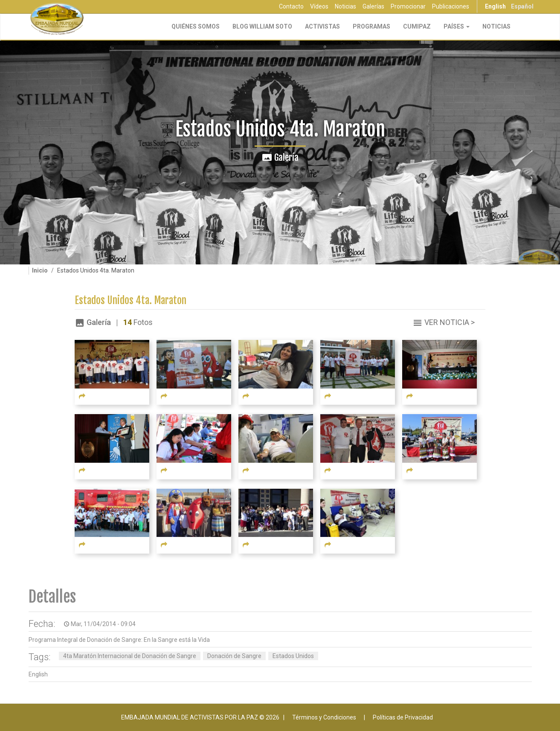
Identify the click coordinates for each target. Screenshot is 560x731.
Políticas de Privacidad (403, 717)
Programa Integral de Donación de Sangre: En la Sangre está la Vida (119, 640)
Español (522, 6)
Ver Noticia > (450, 322)
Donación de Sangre (234, 656)
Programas (371, 26)
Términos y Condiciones (324, 717)
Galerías (373, 6)
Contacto (291, 6)
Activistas (322, 26)
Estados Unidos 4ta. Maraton (131, 300)
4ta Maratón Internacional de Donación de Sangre (130, 656)
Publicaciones (451, 6)
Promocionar (408, 6)
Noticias (345, 6)
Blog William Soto (262, 26)
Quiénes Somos (196, 26)
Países (457, 26)
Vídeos (319, 6)
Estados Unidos (293, 656)
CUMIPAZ (417, 26)
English (495, 6)
